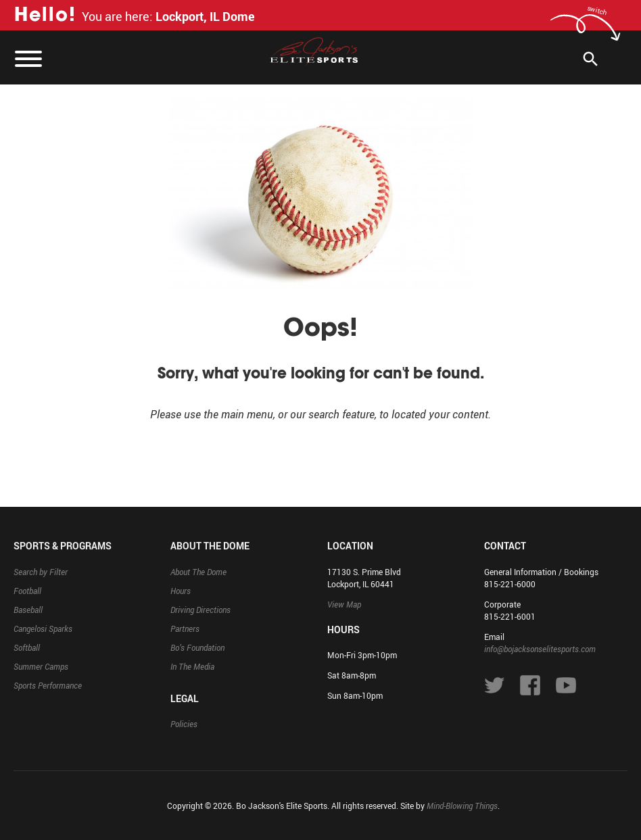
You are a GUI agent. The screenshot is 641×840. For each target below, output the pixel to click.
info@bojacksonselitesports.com (540, 649)
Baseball (28, 610)
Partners (185, 628)
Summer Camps (41, 666)
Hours (181, 591)
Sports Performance (48, 685)
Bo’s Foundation (197, 647)
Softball (27, 647)
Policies (184, 724)
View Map (344, 604)
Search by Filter (41, 572)
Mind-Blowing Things (462, 806)
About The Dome (198, 572)
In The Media (192, 666)
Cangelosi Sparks (43, 628)
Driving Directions (200, 610)
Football (27, 591)
